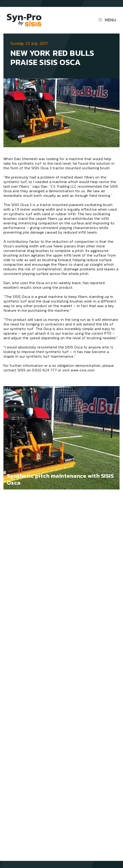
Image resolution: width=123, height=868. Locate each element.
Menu (107, 20)
